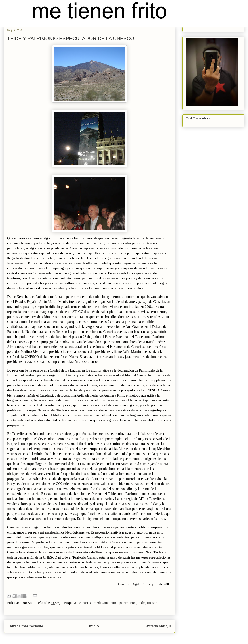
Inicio (94, 626)
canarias (86, 603)
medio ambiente (106, 603)
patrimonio (128, 603)
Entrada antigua (158, 626)
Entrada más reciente (25, 626)
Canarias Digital (130, 584)
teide (142, 603)
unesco (152, 603)
